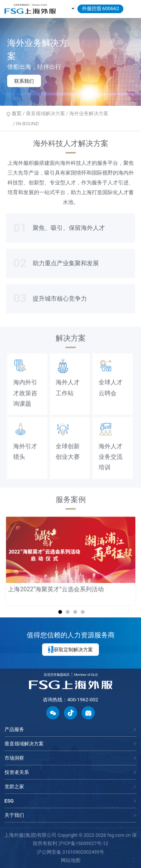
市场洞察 (14, 758)
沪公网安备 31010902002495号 (70, 852)
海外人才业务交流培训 (111, 452)
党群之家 (14, 787)
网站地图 (71, 860)
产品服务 (14, 729)
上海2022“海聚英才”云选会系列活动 (56, 584)
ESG (9, 801)
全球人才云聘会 (111, 383)
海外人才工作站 (68, 383)
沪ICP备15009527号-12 (83, 843)
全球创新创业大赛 (68, 447)
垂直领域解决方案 (24, 744)
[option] (70, 62)
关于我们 (14, 815)
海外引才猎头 (25, 447)
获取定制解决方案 (71, 649)
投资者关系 (17, 772)
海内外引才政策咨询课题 (25, 388)
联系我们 (24, 81)
